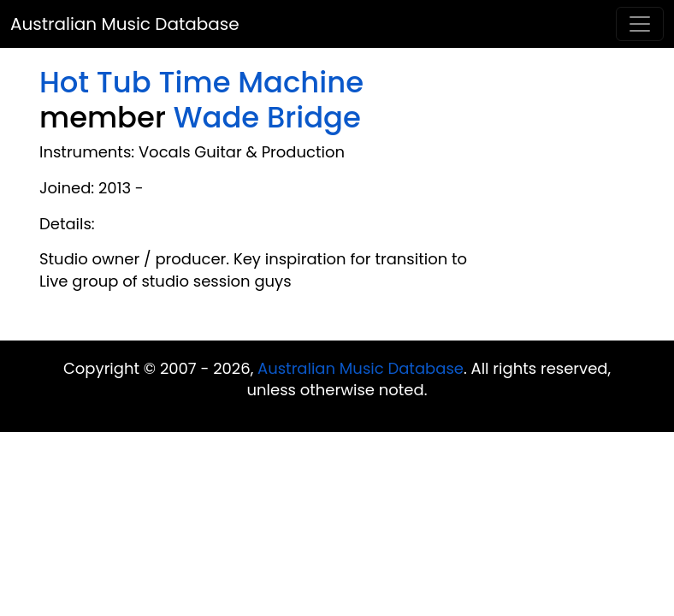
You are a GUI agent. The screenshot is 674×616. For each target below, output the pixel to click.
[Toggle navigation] (640, 24)
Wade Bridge (267, 117)
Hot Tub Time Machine (201, 82)
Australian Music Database (125, 24)
